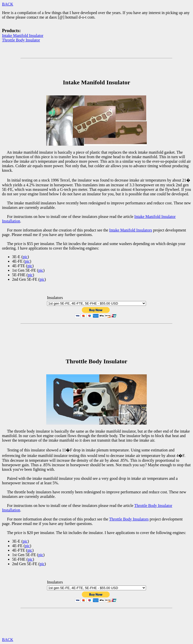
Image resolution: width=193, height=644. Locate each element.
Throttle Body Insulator (21, 40)
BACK (8, 4)
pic (25, 257)
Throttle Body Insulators (129, 519)
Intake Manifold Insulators (131, 230)
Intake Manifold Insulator (23, 36)
